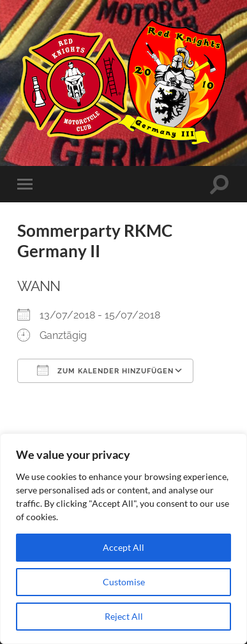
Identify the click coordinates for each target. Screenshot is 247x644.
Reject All (124, 616)
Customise (124, 582)
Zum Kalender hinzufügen (105, 370)
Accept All (123, 547)
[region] (123, 539)
